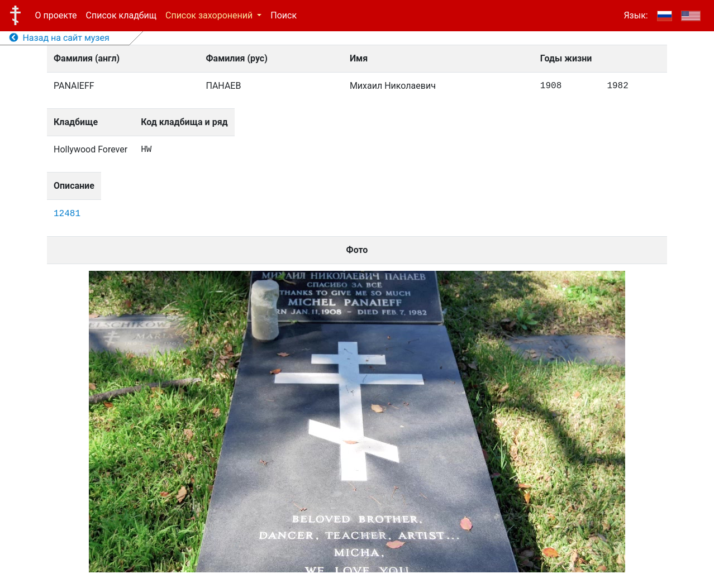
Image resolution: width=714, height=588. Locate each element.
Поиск (284, 15)
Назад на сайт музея (59, 38)
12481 (67, 214)
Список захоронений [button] (210, 15)
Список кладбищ (121, 15)
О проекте (56, 15)
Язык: (636, 15)
